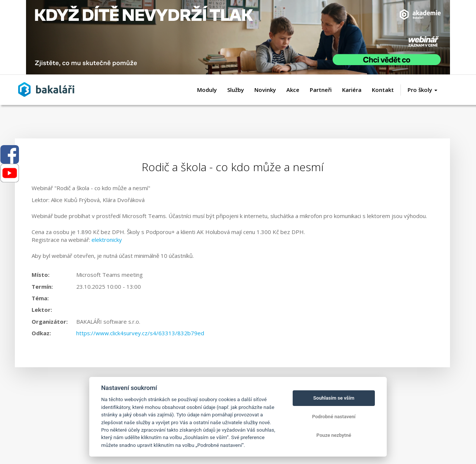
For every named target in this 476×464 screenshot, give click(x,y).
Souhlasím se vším (334, 398)
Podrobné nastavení (334, 417)
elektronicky (107, 240)
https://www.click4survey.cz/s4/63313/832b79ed (140, 333)
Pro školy (422, 90)
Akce (293, 90)
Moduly (207, 90)
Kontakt (383, 90)
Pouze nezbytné (334, 435)
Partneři (321, 90)
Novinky (265, 90)
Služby (236, 90)
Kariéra (352, 90)
